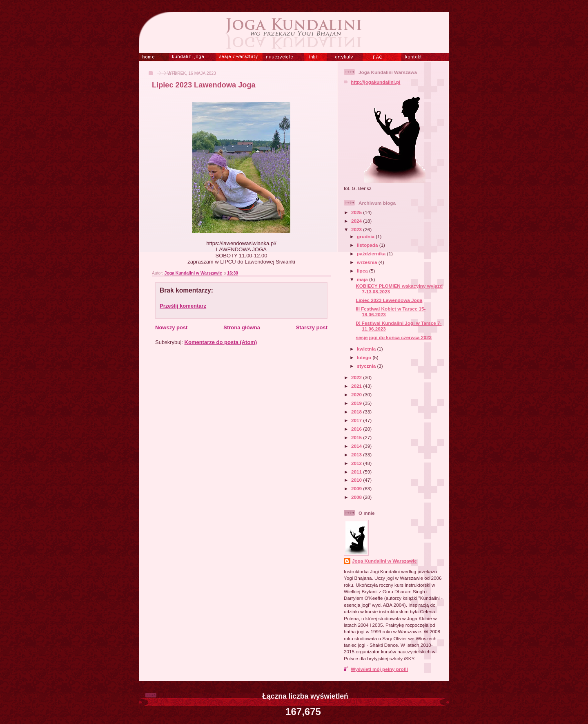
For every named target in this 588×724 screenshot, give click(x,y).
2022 (357, 377)
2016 (357, 429)
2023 (357, 229)
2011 (357, 472)
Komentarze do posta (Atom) (221, 342)
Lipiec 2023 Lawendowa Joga (389, 300)
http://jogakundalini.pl (375, 82)
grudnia (366, 236)
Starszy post (312, 327)
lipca (363, 271)
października (372, 254)
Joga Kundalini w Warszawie (384, 561)
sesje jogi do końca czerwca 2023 (394, 337)
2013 (357, 455)
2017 (357, 420)
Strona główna (242, 327)
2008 (357, 497)
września (368, 262)
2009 (357, 488)
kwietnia (367, 349)
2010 (357, 480)
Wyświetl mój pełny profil (379, 669)
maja (363, 279)
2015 (357, 437)
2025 (357, 212)
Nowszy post (171, 327)
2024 (357, 221)
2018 (357, 412)
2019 (357, 403)
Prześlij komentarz (183, 306)
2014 (357, 446)
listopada (368, 245)
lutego (365, 357)
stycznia (367, 366)
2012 (357, 463)
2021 (357, 386)
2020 (357, 394)
